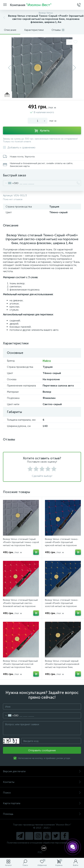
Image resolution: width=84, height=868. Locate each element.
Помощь (42, 814)
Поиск (42, 793)
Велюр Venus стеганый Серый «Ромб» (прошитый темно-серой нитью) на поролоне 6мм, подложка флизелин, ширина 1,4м (21, 545)
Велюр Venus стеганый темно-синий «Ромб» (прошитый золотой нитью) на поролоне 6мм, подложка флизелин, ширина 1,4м (62, 606)
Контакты (42, 782)
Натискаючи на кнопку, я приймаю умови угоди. (44, 758)
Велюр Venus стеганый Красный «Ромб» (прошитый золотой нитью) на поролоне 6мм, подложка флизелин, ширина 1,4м (20, 667)
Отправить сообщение (42, 750)
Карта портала (42, 803)
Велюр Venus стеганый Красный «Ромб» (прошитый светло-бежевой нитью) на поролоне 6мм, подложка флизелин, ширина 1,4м (20, 606)
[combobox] (11, 183)
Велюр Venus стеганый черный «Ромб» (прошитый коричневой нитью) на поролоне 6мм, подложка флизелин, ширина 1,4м (62, 667)
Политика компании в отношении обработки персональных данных (42, 843)
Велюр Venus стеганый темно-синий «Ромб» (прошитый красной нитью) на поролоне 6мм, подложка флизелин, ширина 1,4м (62, 545)
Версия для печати (42, 771)
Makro (47, 361)
